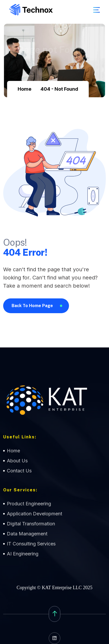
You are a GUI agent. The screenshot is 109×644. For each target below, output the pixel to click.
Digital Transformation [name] (31, 524)
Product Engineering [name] (29, 504)
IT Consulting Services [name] (31, 544)
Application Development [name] (34, 514)
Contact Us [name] (19, 471)
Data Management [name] (27, 534)
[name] (96, 10)
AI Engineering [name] (23, 554)
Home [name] (13, 451)
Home (24, 89)
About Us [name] (17, 461)
